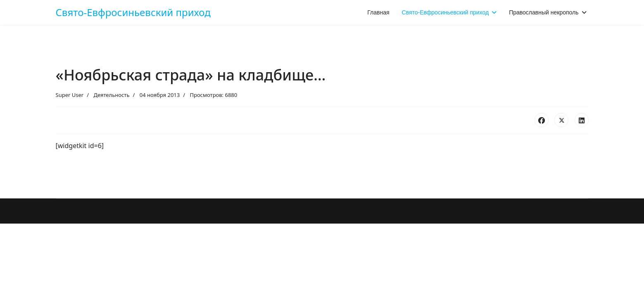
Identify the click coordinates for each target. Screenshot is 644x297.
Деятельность (111, 95)
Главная (378, 12)
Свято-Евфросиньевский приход (133, 12)
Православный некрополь (544, 12)
